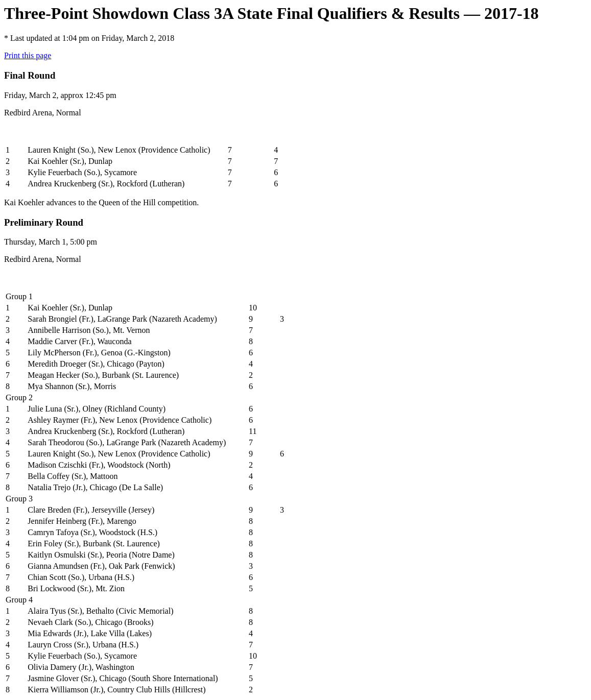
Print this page (28, 55)
